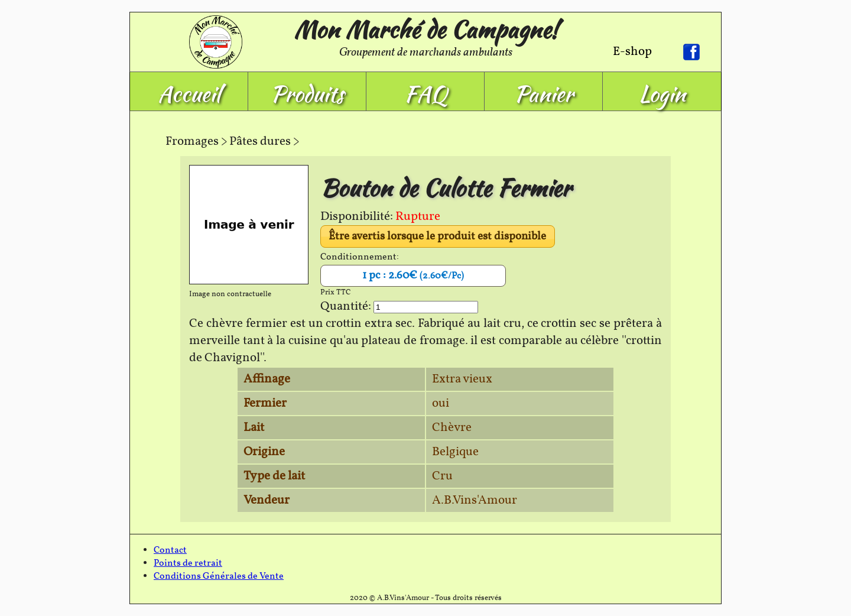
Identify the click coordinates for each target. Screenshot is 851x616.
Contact (170, 550)
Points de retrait (188, 563)
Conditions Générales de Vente (219, 576)
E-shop (632, 52)
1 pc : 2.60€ (413, 275)
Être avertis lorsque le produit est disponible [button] (437, 236)
